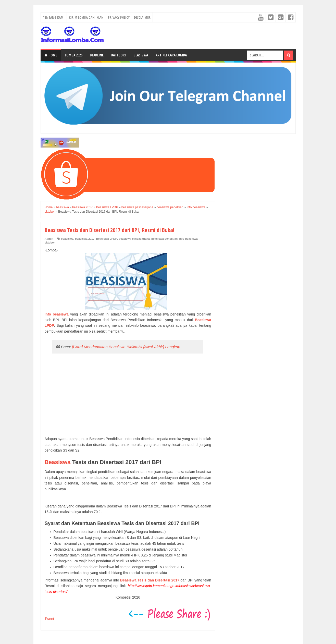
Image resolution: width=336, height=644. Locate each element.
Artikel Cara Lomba (171, 55)
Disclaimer (142, 17)
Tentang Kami (54, 17)
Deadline (97, 55)
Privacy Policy (119, 17)
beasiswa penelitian (164, 239)
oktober (50, 242)
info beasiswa (188, 239)
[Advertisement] (128, 395)
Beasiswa (141, 55)
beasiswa (67, 239)
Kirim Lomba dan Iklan (86, 17)
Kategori (119, 55)
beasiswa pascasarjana (134, 239)
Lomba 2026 (73, 55)
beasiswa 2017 (85, 239)
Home (51, 55)
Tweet (49, 619)
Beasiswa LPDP (107, 239)
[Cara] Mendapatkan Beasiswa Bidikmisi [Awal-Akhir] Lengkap (126, 347)
